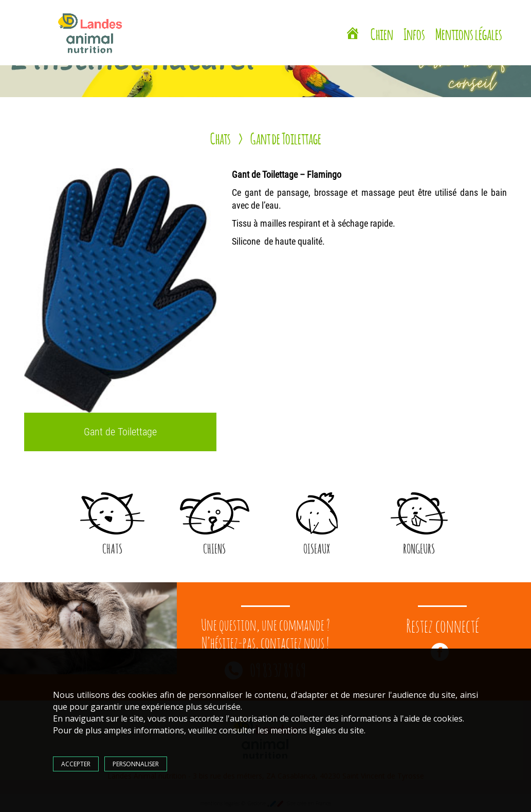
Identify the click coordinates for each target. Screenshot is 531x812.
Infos (414, 33)
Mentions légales (469, 33)
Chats (221, 137)
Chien (382, 33)
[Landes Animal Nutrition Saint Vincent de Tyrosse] (353, 34)
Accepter (76, 764)
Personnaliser (136, 764)
